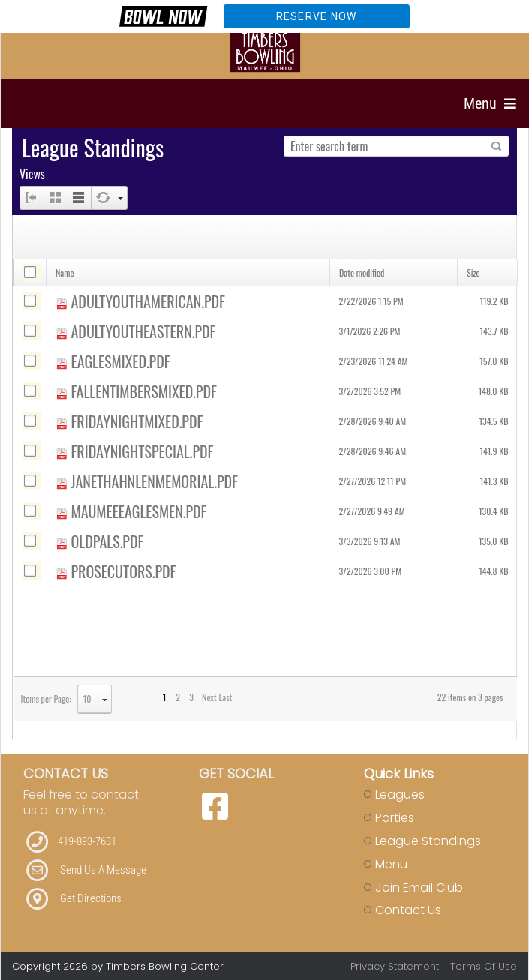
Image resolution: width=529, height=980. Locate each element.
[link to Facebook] (215, 807)
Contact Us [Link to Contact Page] (408, 910)
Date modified (362, 273)
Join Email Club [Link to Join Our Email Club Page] (419, 887)
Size (473, 273)
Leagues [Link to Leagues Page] (400, 794)
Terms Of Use (484, 966)
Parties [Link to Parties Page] (395, 818)
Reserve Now (317, 16)
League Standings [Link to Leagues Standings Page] (428, 841)
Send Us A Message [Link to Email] (103, 870)
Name (65, 273)
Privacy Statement (395, 966)
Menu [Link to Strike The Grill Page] (391, 864)
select (105, 699)
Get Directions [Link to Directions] (91, 898)
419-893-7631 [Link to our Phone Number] (87, 841)
